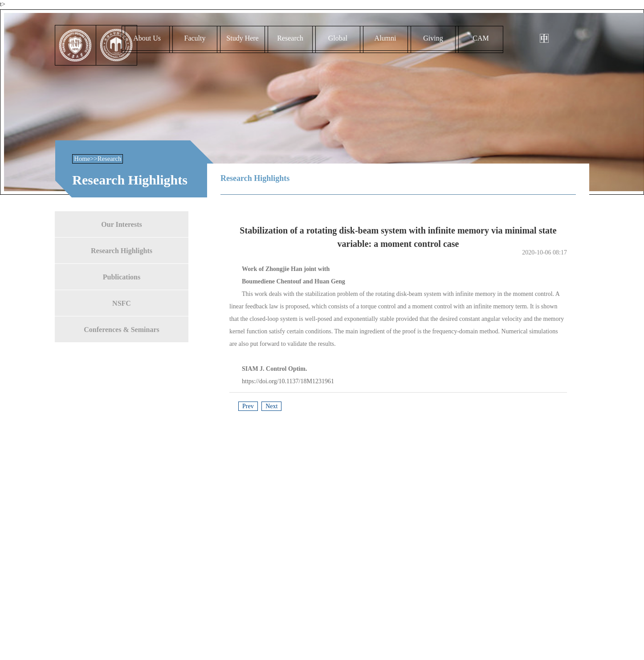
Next (271, 406)
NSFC (122, 303)
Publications (122, 277)
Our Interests (121, 224)
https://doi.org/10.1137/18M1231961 (288, 381)
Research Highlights (122, 250)
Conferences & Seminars (121, 329)
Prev (248, 406)
